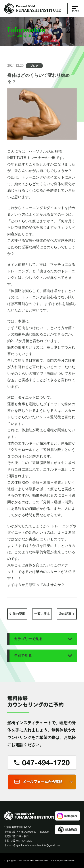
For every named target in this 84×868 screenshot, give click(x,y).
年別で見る (23, 658)
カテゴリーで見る (28, 641)
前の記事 (19, 616)
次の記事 (65, 616)
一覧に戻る (42, 616)
